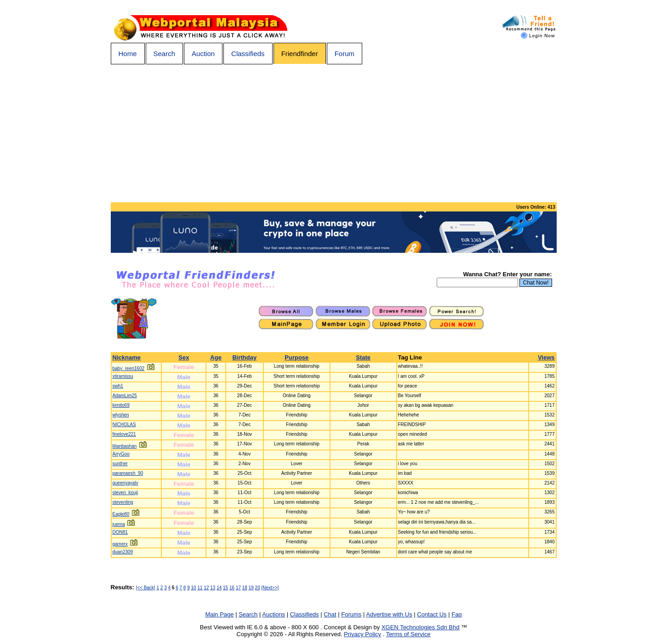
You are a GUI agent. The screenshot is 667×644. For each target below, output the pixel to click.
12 (206, 588)
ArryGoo (121, 454)
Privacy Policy (362, 634)
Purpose (296, 357)
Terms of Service (408, 634)
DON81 (120, 532)
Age (216, 357)
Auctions (274, 614)
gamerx (120, 544)
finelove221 (124, 434)
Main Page (219, 614)
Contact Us (432, 614)
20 (258, 588)
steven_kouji (125, 493)
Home (128, 54)
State (363, 357)
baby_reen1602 (129, 368)
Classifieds (248, 54)
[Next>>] (270, 588)
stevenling (123, 502)
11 (200, 588)
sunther (120, 464)
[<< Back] (145, 588)
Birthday (244, 357)
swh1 (118, 386)
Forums (351, 614)
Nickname (127, 357)
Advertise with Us (389, 614)
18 (245, 588)
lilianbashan (125, 446)
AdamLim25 (125, 396)
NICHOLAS (124, 425)
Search (165, 54)
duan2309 (123, 552)
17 (238, 588)
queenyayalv (125, 483)
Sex (184, 357)
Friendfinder (300, 54)
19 (251, 588)
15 (225, 588)
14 (219, 588)
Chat (330, 614)
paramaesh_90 (128, 473)
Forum (345, 54)
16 (232, 588)
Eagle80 (121, 514)
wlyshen (121, 415)
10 (194, 588)
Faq (456, 614)
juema (119, 524)
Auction (203, 54)
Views (546, 357)
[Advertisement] (334, 133)
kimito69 (121, 405)
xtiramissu (123, 376)
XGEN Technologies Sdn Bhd (421, 627)
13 (213, 588)
